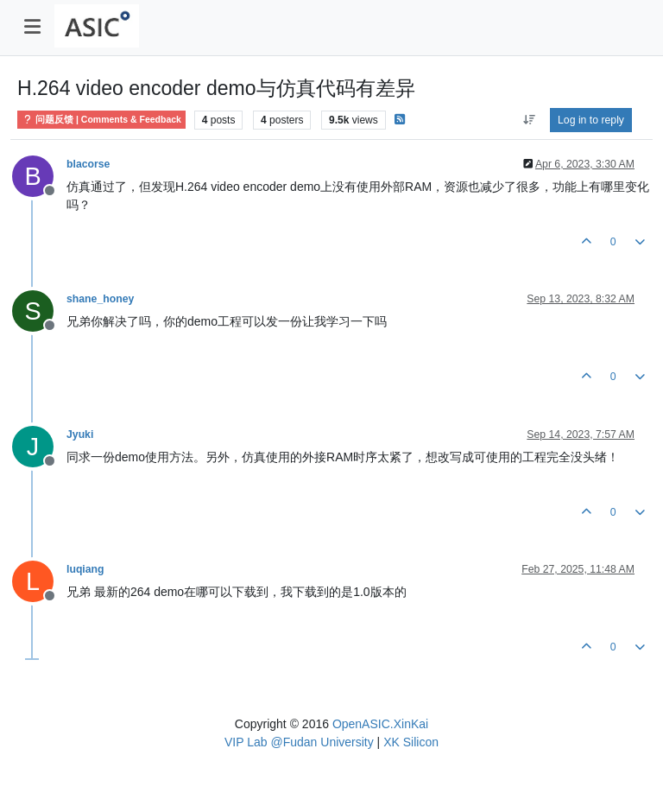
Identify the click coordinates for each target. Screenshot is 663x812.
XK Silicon (411, 742)
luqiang (85, 569)
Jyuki (80, 435)
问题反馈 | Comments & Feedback (101, 120)
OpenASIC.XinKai (380, 724)
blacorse (88, 164)
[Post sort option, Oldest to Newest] (529, 120)
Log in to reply (591, 120)
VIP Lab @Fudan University (299, 742)
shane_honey (100, 299)
